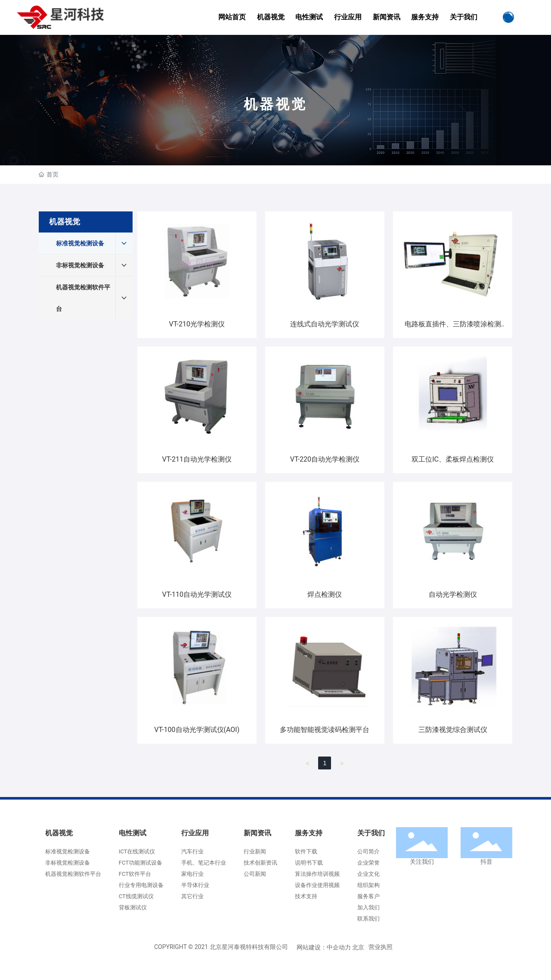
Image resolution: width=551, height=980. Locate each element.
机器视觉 (275, 104)
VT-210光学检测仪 (197, 324)
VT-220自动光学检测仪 (325, 459)
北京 (358, 947)
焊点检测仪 (325, 594)
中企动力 (339, 947)
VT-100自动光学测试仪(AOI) (197, 730)
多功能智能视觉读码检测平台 (325, 730)
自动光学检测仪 (453, 594)
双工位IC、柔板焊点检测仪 (453, 459)
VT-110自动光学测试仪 (197, 594)
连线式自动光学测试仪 (325, 324)
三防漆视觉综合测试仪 (453, 730)
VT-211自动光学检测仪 (197, 459)
